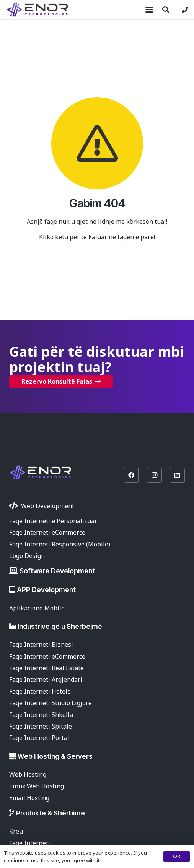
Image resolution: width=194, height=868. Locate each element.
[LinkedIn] (177, 475)
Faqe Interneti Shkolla (41, 715)
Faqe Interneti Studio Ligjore (51, 703)
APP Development (46, 590)
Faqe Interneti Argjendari (46, 679)
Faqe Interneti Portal (39, 738)
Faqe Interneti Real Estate (46, 668)
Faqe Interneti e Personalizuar (53, 521)
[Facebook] (131, 475)
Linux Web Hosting (37, 786)
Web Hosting (28, 774)
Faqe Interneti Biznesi (41, 645)
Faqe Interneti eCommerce (47, 532)
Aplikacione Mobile (37, 608)
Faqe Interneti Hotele (40, 691)
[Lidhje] (185, 10)
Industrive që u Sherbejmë (60, 626)
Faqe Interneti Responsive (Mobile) (60, 544)
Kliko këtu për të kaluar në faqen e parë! (97, 237)
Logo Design (27, 556)
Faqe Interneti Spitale (41, 726)
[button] (149, 10)
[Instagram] (154, 475)
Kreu (16, 831)
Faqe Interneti (30, 843)
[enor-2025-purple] (37, 10)
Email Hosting (29, 798)
